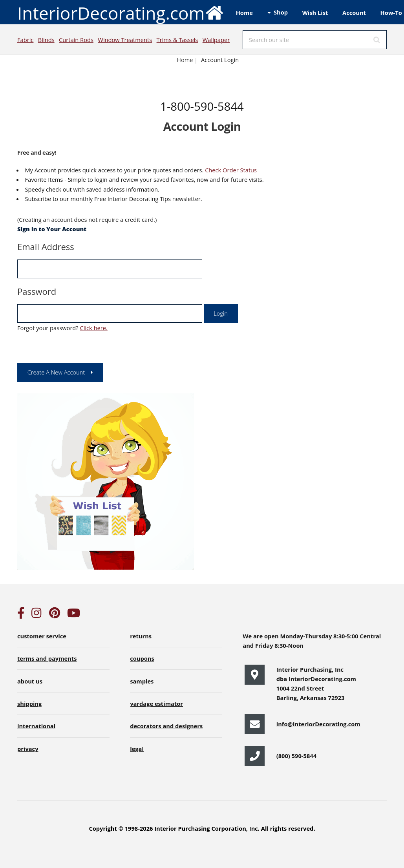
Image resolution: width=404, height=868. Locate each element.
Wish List (315, 13)
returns (141, 636)
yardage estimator (156, 704)
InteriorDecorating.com (121, 12)
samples (142, 681)
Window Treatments (125, 40)
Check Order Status (231, 170)
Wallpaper (216, 40)
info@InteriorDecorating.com (318, 724)
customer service (42, 636)
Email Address (46, 247)
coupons (142, 658)
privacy (28, 749)
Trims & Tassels (177, 40)
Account (354, 13)
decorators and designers (166, 726)
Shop (281, 12)
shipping (29, 704)
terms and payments (47, 658)
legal (137, 749)
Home (244, 13)
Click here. (93, 328)
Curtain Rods (76, 40)
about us (30, 681)
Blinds (46, 40)
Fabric (25, 40)
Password (37, 291)
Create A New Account (56, 372)
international (36, 726)
